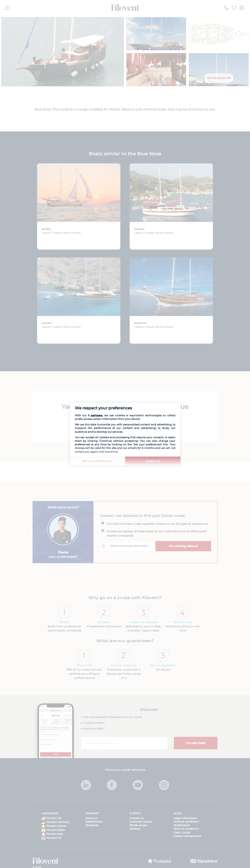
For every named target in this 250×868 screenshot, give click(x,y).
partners (97, 415)
